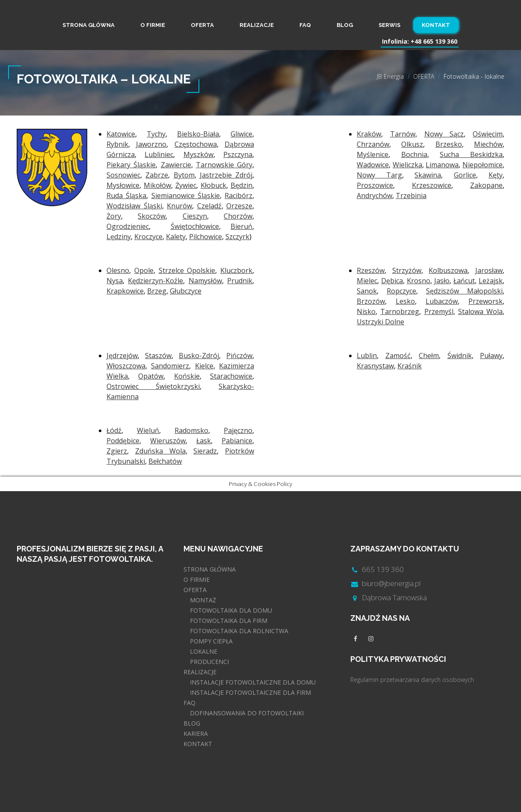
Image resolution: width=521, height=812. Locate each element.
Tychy (156, 134)
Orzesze (239, 206)
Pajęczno (238, 430)
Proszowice (375, 185)
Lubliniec (159, 154)
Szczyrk (237, 237)
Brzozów (371, 301)
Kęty (496, 175)
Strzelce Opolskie (187, 270)
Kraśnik (410, 366)
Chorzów (238, 216)
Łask (204, 441)
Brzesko (449, 144)
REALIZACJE (257, 25)
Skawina (428, 175)
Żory (114, 216)
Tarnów (403, 134)
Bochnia (414, 154)
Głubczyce (186, 291)
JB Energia (390, 76)
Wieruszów (168, 441)
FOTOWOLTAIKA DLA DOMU (231, 610)
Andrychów (374, 196)
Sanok (367, 291)
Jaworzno (151, 144)
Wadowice (373, 165)
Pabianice (237, 441)
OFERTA (202, 25)
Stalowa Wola (480, 311)
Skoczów (152, 216)
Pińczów (239, 356)
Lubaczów (442, 301)
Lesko (405, 301)
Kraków (369, 134)
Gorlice (465, 175)
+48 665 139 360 (434, 41)
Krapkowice (125, 291)
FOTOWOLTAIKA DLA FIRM (229, 621)
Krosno (419, 281)
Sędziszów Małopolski (464, 291)
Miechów (488, 144)
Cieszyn (195, 216)
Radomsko (191, 430)
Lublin (367, 356)
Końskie (187, 376)
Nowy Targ (379, 175)
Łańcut (464, 281)
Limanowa (442, 165)
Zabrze (157, 175)
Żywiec (186, 185)
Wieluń (148, 430)
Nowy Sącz (444, 134)
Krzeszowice (432, 185)
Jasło (442, 281)
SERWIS (389, 25)
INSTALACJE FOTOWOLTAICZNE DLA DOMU (253, 682)
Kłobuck (213, 185)
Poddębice (123, 441)
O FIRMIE (153, 25)
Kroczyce (148, 237)
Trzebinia (411, 196)
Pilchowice (206, 237)
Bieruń (241, 226)
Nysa (115, 281)
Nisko (366, 311)
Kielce (204, 366)
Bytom (184, 175)
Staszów (158, 356)
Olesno (118, 270)
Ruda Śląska (126, 196)
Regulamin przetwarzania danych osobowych (412, 680)
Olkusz (412, 144)
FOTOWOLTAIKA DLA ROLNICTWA (239, 631)
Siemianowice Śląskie (186, 196)
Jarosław (489, 270)
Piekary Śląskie (131, 165)
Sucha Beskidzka (471, 154)
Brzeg (157, 291)
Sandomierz (170, 366)
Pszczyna (238, 154)
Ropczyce (401, 291)
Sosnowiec (123, 175)
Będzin (241, 185)
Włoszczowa (126, 366)
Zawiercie (176, 165)
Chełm (429, 356)
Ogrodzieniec (128, 226)
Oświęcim (488, 134)
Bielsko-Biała (198, 134)
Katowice (121, 134)
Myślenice (373, 154)
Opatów (151, 376)
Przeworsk (485, 301)
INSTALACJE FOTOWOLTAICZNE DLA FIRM (250, 692)
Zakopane (486, 185)
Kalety (176, 237)
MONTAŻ (203, 600)
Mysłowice (123, 185)
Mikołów (157, 185)
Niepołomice (483, 165)
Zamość (398, 356)
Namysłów (205, 281)
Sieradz (205, 451)
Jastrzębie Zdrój (226, 175)
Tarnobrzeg (400, 311)
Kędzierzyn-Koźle (155, 281)
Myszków (198, 154)
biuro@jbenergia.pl (391, 583)
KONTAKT (436, 25)
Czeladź (209, 206)
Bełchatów (165, 461)
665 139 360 (383, 569)
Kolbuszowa (448, 270)
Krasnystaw (375, 366)
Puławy (491, 356)
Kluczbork (236, 270)
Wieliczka (407, 165)
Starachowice (231, 376)
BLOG (345, 25)
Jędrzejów (122, 356)
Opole (144, 270)
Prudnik (240, 281)
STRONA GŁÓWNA (89, 25)
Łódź (114, 430)
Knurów (179, 206)
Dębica (392, 281)
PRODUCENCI (209, 662)
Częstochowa (196, 144)
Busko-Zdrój (199, 356)
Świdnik (460, 356)
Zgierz (117, 451)
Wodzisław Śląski (134, 206)
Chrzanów (373, 144)
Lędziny (119, 237)
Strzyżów (407, 270)
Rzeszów (371, 270)
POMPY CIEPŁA (211, 641)
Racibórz (238, 196)
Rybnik (117, 144)
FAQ (305, 25)
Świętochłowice (195, 226)
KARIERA (196, 733)
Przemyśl (439, 311)
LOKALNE (204, 651)
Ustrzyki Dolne (380, 322)
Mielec (367, 281)
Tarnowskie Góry (224, 165)
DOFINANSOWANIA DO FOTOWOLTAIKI (247, 713)
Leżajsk (491, 281)
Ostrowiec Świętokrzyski (153, 386)
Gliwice (241, 134)
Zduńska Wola (160, 451)
